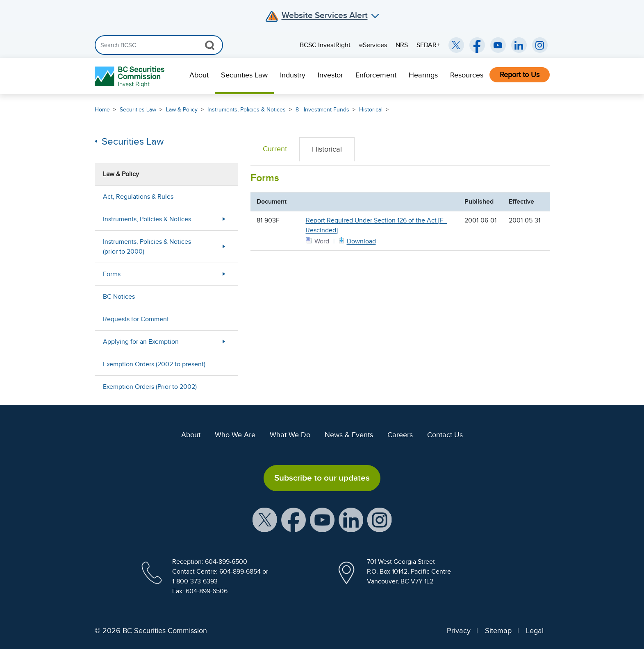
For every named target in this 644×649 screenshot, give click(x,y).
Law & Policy (182, 110)
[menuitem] (199, 76)
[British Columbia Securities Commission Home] (131, 76)
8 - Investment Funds (322, 110)
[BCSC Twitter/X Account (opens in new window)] (456, 45)
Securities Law (244, 75)
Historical (371, 110)
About (199, 75)
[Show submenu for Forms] (224, 274)
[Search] (159, 45)
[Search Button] (210, 45)
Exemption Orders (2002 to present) (154, 364)
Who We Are (235, 435)
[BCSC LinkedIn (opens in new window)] (519, 45)
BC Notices (119, 297)
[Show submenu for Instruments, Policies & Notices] (224, 219)
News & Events (349, 435)
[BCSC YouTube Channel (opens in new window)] (498, 45)
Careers (400, 435)
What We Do (290, 435)
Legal (535, 631)
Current (275, 149)
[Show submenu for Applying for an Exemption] (224, 342)
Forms (112, 274)
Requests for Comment (136, 319)
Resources (467, 75)
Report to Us (520, 75)
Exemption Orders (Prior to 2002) (150, 387)
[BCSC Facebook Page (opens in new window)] (477, 45)
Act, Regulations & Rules (138, 197)
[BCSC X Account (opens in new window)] (265, 519)
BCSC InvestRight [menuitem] (325, 45)
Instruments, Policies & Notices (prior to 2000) (147, 247)
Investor (330, 75)
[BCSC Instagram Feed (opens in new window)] (540, 45)
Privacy (459, 631)
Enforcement (376, 75)
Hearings (423, 75)
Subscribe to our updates (322, 478)
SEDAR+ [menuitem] (428, 45)
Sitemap (498, 631)
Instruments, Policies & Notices (247, 110)
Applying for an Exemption (141, 342)
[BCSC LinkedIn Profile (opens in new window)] (351, 519)
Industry (293, 75)
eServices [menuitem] (373, 45)
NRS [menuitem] (402, 45)
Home (102, 110)
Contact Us (445, 435)
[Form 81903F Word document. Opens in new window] (357, 241)
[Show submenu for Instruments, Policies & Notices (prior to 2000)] (224, 246)
